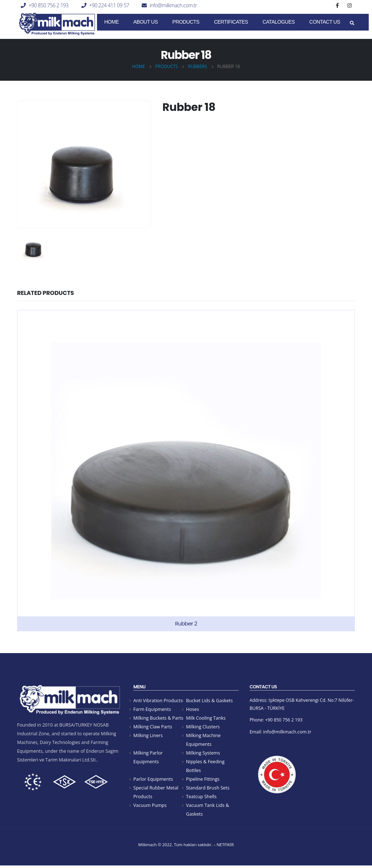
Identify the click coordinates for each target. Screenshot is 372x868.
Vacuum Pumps (150, 807)
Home (112, 22)
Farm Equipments (152, 710)
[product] (186, 471)
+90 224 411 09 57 (109, 5)
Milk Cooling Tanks (206, 718)
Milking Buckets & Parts (158, 718)
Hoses (193, 710)
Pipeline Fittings (203, 781)
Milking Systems (203, 754)
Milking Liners (148, 737)
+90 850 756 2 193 (49, 5)
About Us (145, 22)
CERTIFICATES (231, 22)
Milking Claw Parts (153, 727)
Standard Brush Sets (208, 790)
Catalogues (279, 22)
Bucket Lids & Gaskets (209, 701)
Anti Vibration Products (158, 701)
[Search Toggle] (352, 23)
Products (186, 22)
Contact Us (325, 22)
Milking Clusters (203, 727)
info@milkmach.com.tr (173, 5)
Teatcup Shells (201, 799)
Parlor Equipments (153, 781)
